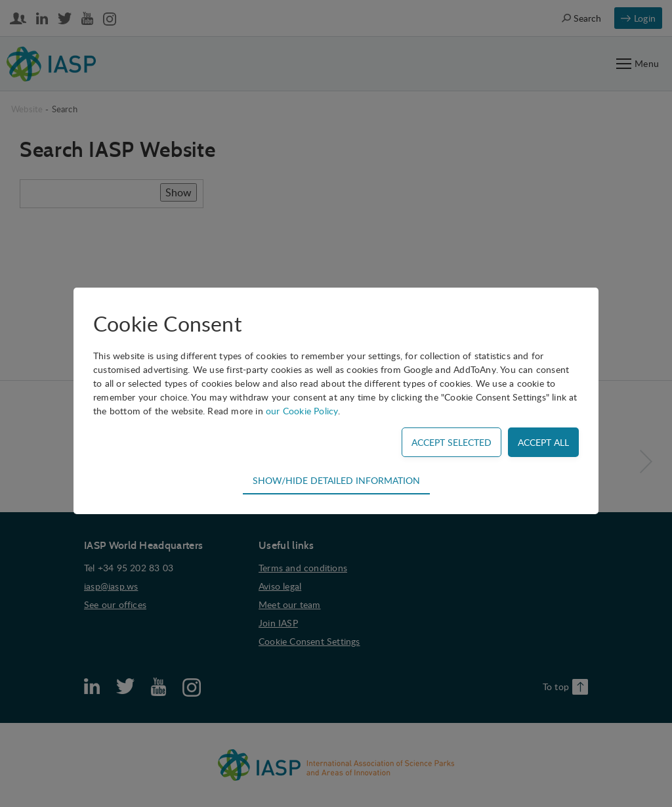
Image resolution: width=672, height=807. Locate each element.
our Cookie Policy (302, 411)
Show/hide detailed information (336, 480)
